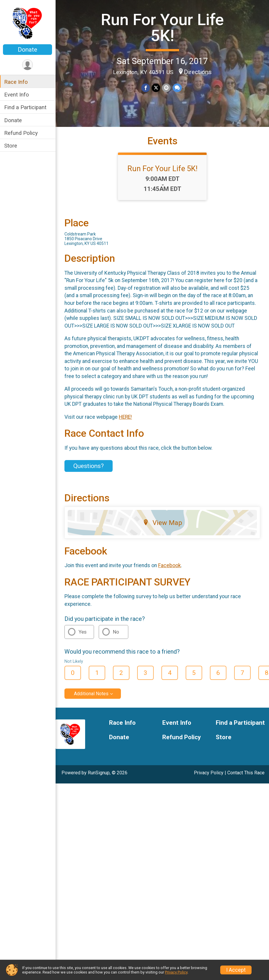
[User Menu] (28, 65)
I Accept (236, 970)
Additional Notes (92, 694)
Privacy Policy (209, 773)
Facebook (170, 565)
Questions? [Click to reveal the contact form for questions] (89, 466)
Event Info (17, 95)
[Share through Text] (177, 88)
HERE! (126, 417)
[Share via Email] (167, 88)
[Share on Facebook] (146, 88)
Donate (28, 50)
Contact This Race (246, 773)
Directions (198, 72)
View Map (163, 523)
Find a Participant (26, 107)
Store (11, 146)
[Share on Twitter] (156, 88)
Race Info (17, 82)
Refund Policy (22, 133)
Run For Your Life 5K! (163, 28)
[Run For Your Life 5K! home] (28, 23)
